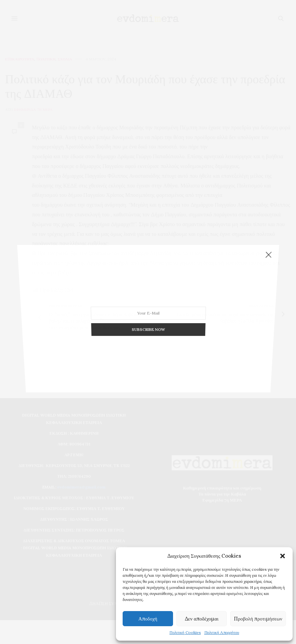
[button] (283, 556)
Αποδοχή (148, 619)
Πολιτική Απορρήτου (222, 632)
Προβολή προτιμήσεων (258, 619)
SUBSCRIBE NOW (148, 322)
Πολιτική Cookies (185, 632)
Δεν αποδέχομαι (202, 619)
